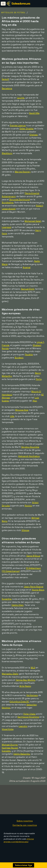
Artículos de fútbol (13, 13)
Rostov (28, 506)
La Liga (21, 98)
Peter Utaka (29, 714)
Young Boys (38, 590)
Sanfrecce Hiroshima (28, 717)
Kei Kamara (32, 695)
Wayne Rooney (23, 172)
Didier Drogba (26, 129)
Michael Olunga (10, 745)
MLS (33, 668)
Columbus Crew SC (19, 701)
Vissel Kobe (8, 729)
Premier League (18, 125)
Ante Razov (25, 686)
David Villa (34, 113)
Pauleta (29, 354)
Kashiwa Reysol (10, 748)
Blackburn (7, 153)
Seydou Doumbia (30, 447)
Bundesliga (8, 202)
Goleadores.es (21, 3)
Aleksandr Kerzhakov (29, 456)
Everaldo (6, 751)
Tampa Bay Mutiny (25, 680)
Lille (12, 416)
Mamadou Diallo (10, 674)
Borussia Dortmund (19, 199)
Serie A (5, 79)
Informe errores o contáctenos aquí (19, 845)
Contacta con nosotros (25, 830)
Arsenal (27, 267)
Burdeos (19, 358)
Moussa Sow (22, 410)
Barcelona (7, 88)
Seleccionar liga (23, 865)
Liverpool (6, 227)
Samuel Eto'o (28, 289)
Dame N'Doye (33, 556)
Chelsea (33, 135)
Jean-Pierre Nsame (34, 587)
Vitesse (25, 530)
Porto (39, 379)
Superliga (7, 599)
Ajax (35, 401)
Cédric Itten (18, 605)
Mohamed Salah (33, 221)
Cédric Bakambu (22, 754)
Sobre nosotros (25, 826)
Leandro (23, 726)
